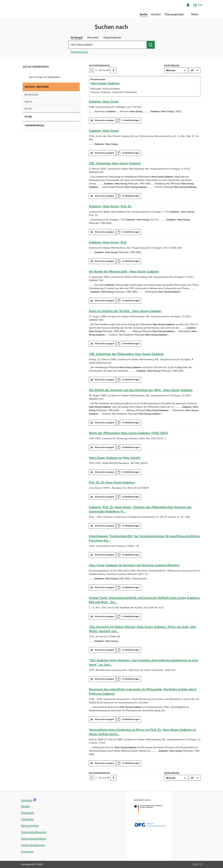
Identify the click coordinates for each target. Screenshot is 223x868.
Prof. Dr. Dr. (112, 482)
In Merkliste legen (131, 120)
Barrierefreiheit (30, 826)
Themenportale (174, 15)
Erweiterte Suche (79, 52)
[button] (51, 87)
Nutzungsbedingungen (34, 832)
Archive (156, 15)
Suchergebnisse (99, 66)
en (200, 5)
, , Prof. (108, 242)
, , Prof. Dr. (110, 206)
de (195, 5)
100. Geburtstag (115, 163)
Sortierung (172, 66)
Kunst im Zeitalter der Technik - (125, 311)
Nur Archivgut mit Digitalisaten (45, 77)
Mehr (195, 15)
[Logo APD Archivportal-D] (39, 9)
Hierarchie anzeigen (104, 120)
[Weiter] (113, 70)
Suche (144, 15)
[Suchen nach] (151, 45)
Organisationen (112, 38)
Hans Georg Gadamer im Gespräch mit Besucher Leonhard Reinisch (134, 565)
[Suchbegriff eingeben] (108, 45)
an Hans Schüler (115, 458)
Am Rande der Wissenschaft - (124, 272)
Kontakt (25, 806)
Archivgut (77, 38)
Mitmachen (27, 819)
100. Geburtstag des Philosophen (126, 354)
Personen (93, 38)
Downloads (27, 813)
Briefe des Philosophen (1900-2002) (128, 433)
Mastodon (27, 800)
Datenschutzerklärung (34, 839)
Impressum (27, 852)
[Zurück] (92, 70)
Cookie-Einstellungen (33, 845)
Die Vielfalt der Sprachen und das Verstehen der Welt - (141, 390)
